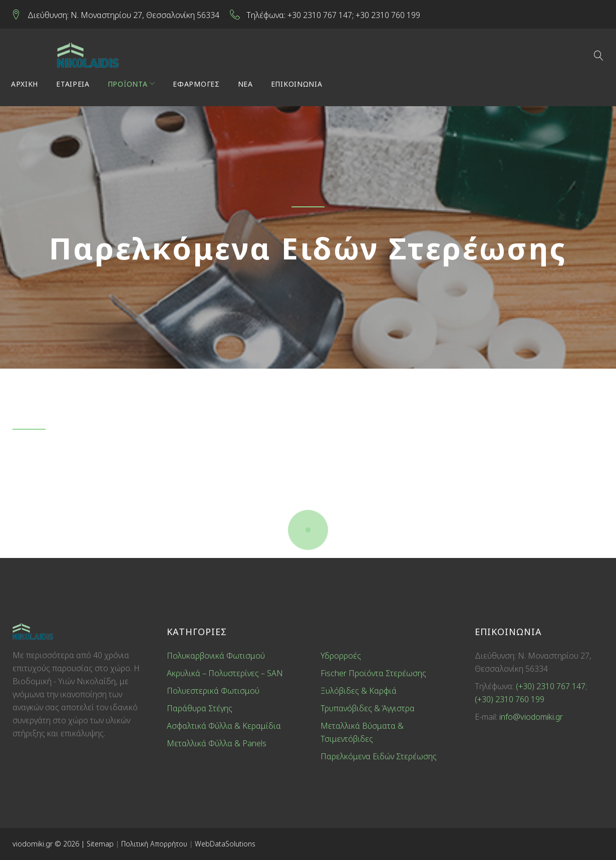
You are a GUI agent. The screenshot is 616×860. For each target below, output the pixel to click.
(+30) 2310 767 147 (551, 686)
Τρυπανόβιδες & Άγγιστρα (368, 708)
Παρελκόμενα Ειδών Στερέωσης (379, 756)
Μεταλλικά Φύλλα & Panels (217, 743)
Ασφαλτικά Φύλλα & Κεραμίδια (224, 726)
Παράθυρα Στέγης (200, 708)
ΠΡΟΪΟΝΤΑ (129, 86)
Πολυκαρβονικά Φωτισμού (216, 656)
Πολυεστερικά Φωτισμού (213, 691)
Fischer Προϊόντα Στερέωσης (373, 673)
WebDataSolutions (225, 844)
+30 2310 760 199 (389, 15)
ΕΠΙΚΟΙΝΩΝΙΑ (298, 86)
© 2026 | (70, 844)
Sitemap (100, 844)
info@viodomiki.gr (531, 717)
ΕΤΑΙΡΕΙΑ (74, 86)
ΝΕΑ (247, 86)
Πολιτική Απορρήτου (155, 844)
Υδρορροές (341, 656)
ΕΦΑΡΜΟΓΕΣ (198, 86)
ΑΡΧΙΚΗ (26, 86)
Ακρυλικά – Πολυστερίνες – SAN (225, 673)
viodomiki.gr (33, 844)
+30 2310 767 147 (321, 15)
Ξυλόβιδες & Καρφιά (359, 691)
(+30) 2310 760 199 (510, 699)
